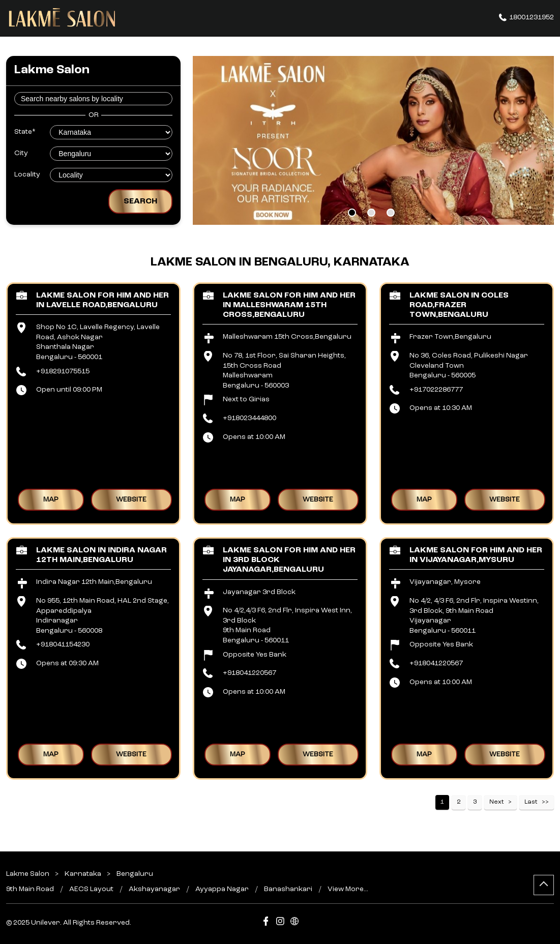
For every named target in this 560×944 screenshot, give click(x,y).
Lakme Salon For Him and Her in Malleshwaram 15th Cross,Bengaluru (289, 305)
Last (531, 802)
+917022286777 (436, 390)
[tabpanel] (373, 140)
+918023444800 (249, 418)
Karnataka (83, 874)
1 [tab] (352, 213)
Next (497, 802)
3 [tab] (391, 213)
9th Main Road (30, 889)
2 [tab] (371, 213)
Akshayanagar (154, 889)
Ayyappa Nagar (222, 889)
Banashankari (288, 889)
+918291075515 (63, 371)
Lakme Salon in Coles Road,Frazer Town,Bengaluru (459, 305)
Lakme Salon (28, 874)
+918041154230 (63, 644)
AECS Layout (91, 889)
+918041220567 (249, 673)
